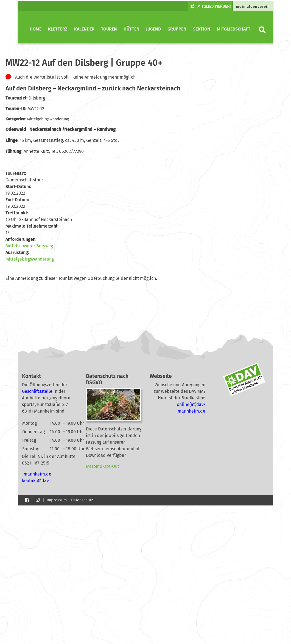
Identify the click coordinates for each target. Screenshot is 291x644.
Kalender (84, 29)
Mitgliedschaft (234, 29)
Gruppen (177, 29)
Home (36, 29)
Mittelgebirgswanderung (30, 259)
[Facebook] (27, 500)
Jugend (153, 29)
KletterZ (58, 29)
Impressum (57, 500)
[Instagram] (38, 500)
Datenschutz (82, 500)
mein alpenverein (253, 6)
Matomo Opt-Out (103, 466)
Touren (109, 29)
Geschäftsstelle (37, 391)
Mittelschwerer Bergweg (29, 246)
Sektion (202, 29)
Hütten (131, 29)
